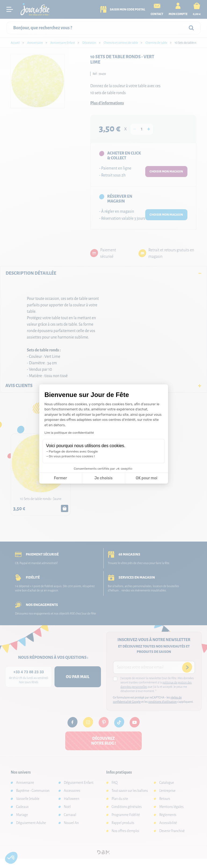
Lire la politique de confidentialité (69, 433)
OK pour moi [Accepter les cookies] (146, 478)
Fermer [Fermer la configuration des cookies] (61, 478)
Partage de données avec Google (73, 451)
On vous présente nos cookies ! (72, 456)
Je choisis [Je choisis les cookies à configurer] (103, 478)
